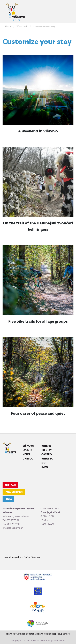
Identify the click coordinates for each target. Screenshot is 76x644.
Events (27, 450)
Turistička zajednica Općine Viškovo (21, 557)
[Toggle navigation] (69, 11)
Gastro (47, 454)
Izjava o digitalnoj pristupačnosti (54, 634)
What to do (22, 27)
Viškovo (28, 446)
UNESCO (28, 459)
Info (45, 467)
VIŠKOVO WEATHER (38, 543)
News (26, 454)
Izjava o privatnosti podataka (21, 634)
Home (8, 27)
